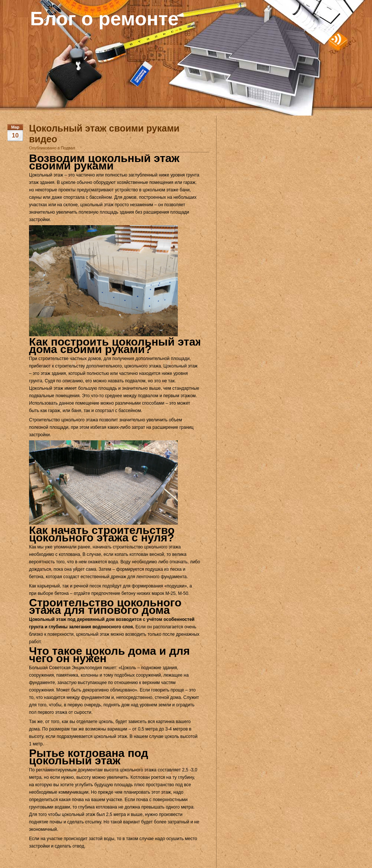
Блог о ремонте (104, 19)
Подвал (68, 148)
